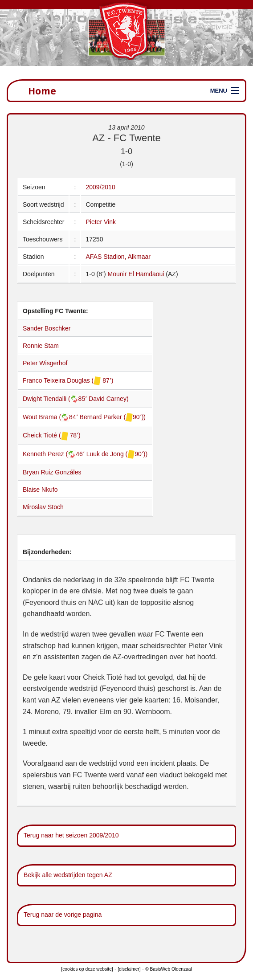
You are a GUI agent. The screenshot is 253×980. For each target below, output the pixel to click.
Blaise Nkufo (40, 490)
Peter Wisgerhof (45, 363)
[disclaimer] (129, 969)
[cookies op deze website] (87, 969)
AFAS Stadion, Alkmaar (118, 257)
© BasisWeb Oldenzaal (168, 969)
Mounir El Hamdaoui (136, 274)
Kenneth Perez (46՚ (55, 454)
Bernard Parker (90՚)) (113, 417)
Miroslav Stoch (43, 507)
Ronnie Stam (41, 346)
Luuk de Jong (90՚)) (117, 454)
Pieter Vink (100, 222)
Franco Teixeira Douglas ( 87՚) (68, 380)
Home (42, 91)
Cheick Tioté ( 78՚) (52, 435)
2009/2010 (100, 187)
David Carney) (108, 399)
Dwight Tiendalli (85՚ (56, 399)
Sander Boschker (47, 328)
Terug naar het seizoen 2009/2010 (71, 835)
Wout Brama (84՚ (51, 417)
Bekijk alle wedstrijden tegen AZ (68, 875)
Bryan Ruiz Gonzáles (52, 472)
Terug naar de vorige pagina (63, 915)
